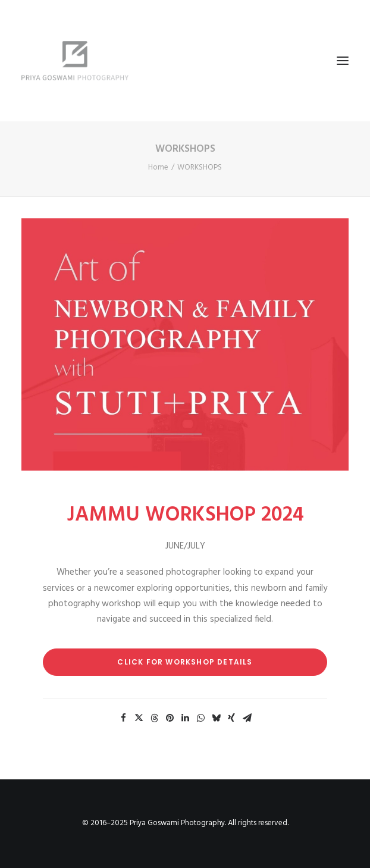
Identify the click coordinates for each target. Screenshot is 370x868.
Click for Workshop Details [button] (185, 662)
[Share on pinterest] (170, 718)
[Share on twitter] (139, 718)
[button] (343, 61)
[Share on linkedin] (185, 718)
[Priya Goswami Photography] (185, 61)
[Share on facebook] (123, 718)
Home (158, 167)
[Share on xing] (231, 718)
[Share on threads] (154, 718)
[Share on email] (247, 718)
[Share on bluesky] (216, 718)
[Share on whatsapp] (200, 718)
